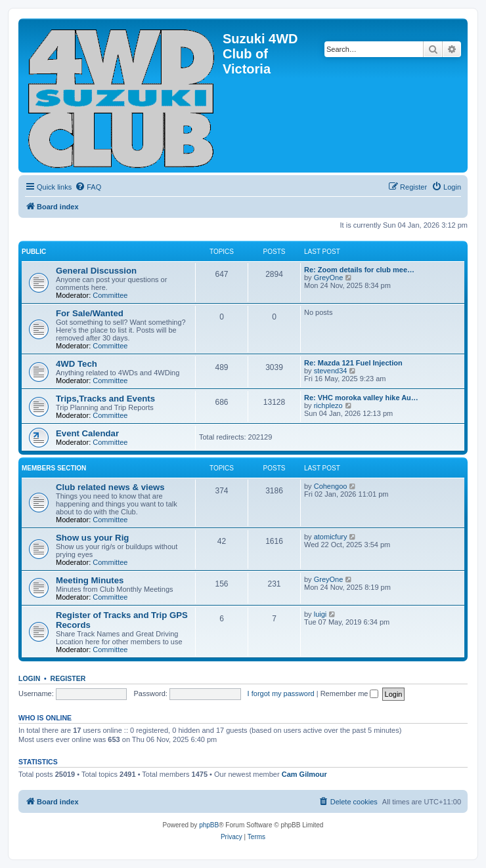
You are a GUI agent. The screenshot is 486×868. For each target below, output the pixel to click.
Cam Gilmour (304, 774)
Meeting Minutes (90, 580)
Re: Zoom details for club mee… (359, 270)
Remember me (350, 693)
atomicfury (331, 537)
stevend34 (331, 371)
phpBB (209, 825)
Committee (110, 295)
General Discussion (96, 271)
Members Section (54, 468)
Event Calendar (87, 433)
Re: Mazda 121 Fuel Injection (353, 363)
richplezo (328, 405)
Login (29, 678)
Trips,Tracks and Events (105, 399)
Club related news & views (110, 487)
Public (34, 252)
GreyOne (329, 278)
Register (68, 678)
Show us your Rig (92, 538)
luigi (320, 614)
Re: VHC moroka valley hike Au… (361, 398)
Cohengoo (331, 486)
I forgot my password (281, 693)
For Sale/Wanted (90, 313)
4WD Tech (77, 364)
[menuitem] (88, 187)
